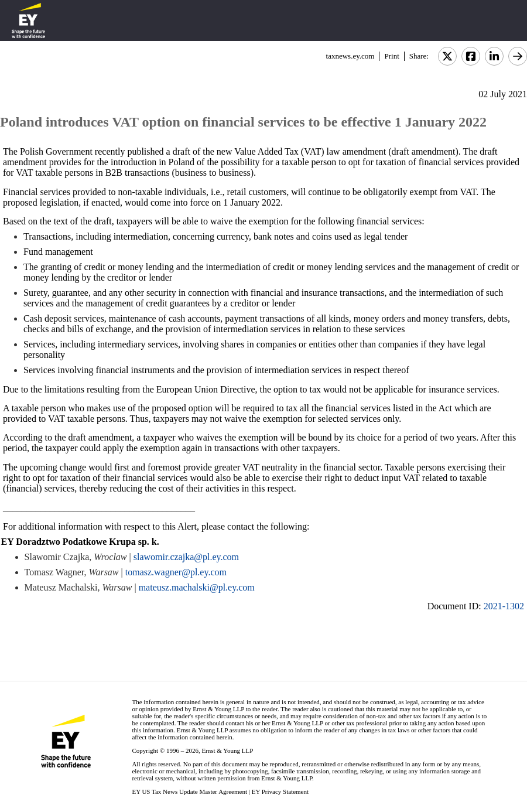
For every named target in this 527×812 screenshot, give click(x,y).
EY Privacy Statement (280, 791)
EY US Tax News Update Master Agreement (189, 791)
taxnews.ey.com (350, 56)
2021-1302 (504, 606)
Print (391, 56)
